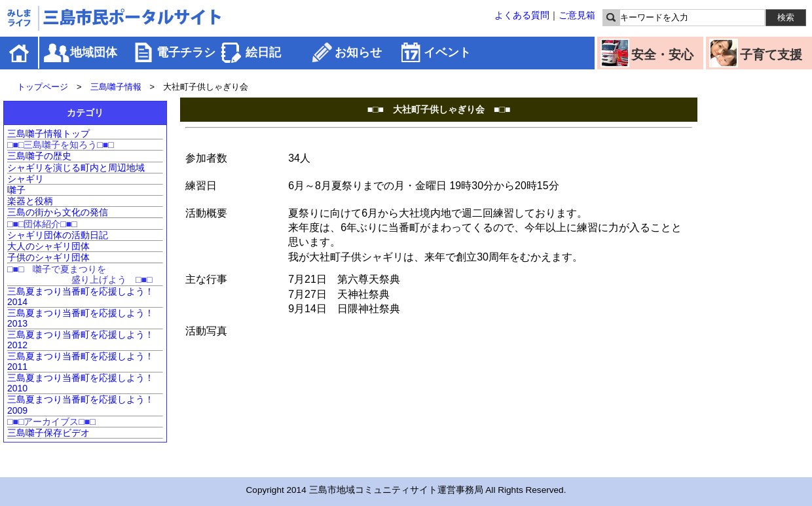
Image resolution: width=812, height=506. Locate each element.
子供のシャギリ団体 (48, 257)
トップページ (43, 87)
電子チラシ (186, 52)
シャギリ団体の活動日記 (58, 235)
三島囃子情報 (116, 87)
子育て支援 (771, 55)
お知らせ (358, 52)
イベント (447, 52)
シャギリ (26, 179)
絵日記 (263, 52)
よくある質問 (522, 15)
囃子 (16, 190)
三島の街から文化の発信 (58, 212)
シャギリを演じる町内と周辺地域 (76, 168)
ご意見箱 (577, 15)
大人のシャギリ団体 (48, 246)
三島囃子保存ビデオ (48, 433)
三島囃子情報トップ (48, 134)
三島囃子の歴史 (39, 156)
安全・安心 (662, 55)
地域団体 (94, 52)
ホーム (20, 53)
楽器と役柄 (30, 201)
